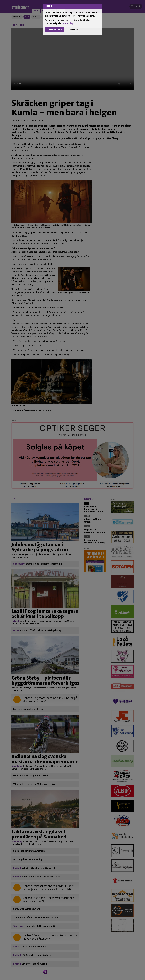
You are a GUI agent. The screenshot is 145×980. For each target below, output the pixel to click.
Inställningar (72, 30)
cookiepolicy (67, 23)
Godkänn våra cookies (55, 30)
